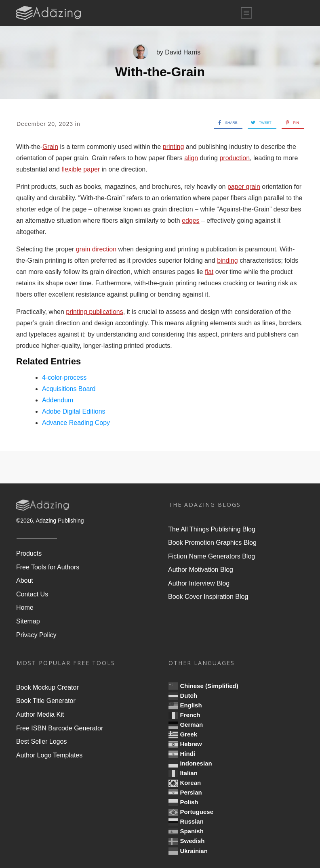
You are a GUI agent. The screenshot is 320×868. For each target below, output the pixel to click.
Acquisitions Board (69, 389)
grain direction (96, 249)
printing (173, 147)
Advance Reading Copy (76, 423)
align (191, 158)
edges (191, 221)
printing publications (94, 312)
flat (209, 272)
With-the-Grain (160, 72)
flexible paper (81, 169)
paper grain (244, 187)
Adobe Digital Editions (74, 411)
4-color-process (64, 378)
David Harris (183, 52)
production (235, 158)
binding (227, 260)
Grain (50, 147)
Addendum (58, 400)
